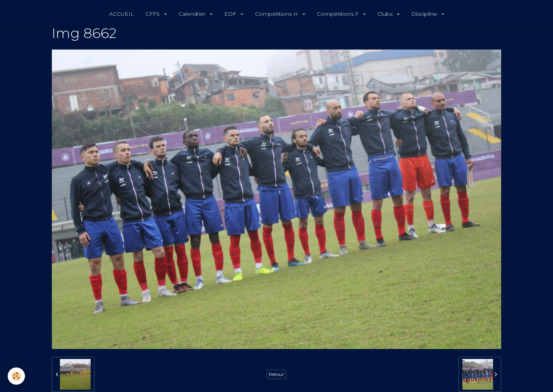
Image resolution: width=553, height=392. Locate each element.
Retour (276, 374)
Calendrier (193, 14)
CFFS (153, 14)
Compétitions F (339, 14)
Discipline (425, 14)
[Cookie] (16, 376)
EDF (231, 14)
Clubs (386, 14)
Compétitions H (277, 14)
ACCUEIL (122, 14)
